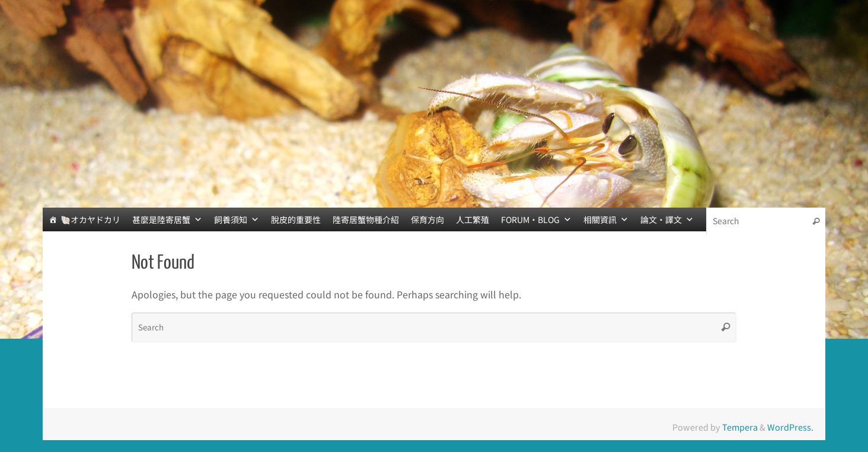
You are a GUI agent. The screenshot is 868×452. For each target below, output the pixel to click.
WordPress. (790, 427)
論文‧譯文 (667, 219)
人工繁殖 (473, 219)
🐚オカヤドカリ (90, 219)
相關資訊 (606, 219)
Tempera (740, 427)
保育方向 (427, 219)
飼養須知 (237, 219)
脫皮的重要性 (296, 219)
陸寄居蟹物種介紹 (366, 219)
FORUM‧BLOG (536, 219)
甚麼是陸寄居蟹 (167, 219)
